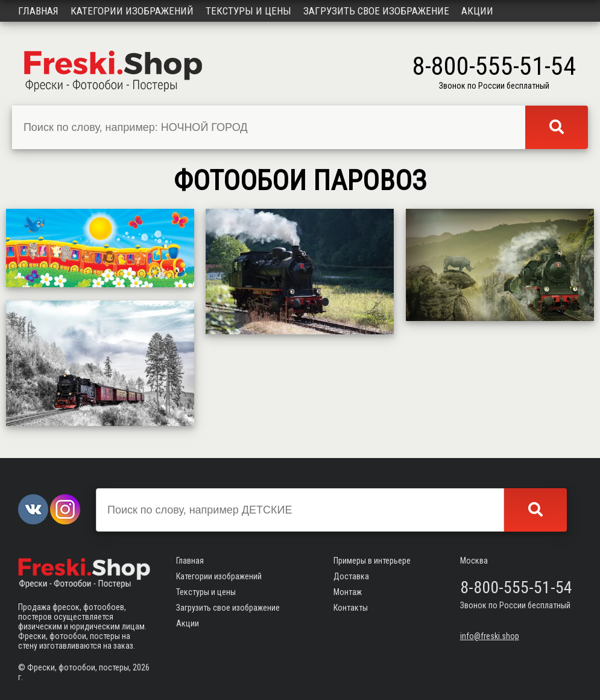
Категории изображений (132, 11)
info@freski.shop (490, 636)
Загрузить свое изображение (376, 11)
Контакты (351, 608)
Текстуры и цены (248, 11)
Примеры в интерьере (372, 561)
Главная (38, 11)
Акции (477, 11)
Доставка (351, 576)
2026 (141, 667)
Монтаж (348, 592)
